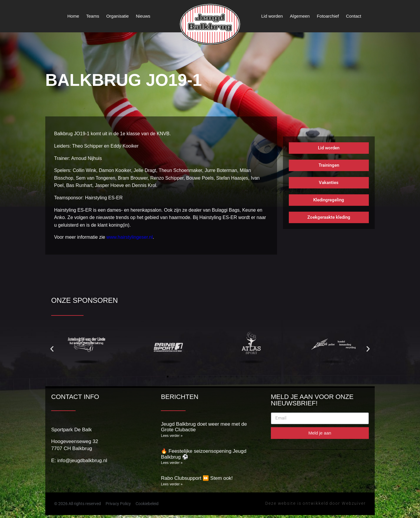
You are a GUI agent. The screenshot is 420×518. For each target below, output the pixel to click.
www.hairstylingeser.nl (130, 237)
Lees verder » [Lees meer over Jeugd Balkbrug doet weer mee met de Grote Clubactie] (172, 436)
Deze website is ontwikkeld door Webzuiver (316, 503)
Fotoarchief (328, 16)
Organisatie (117, 16)
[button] (52, 349)
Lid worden (272, 16)
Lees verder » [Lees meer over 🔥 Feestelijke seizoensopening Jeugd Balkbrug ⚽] (172, 463)
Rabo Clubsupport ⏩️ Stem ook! (197, 478)
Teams (93, 16)
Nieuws (143, 16)
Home (73, 16)
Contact (354, 16)
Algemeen (300, 16)
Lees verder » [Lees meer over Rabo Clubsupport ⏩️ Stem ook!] (172, 484)
